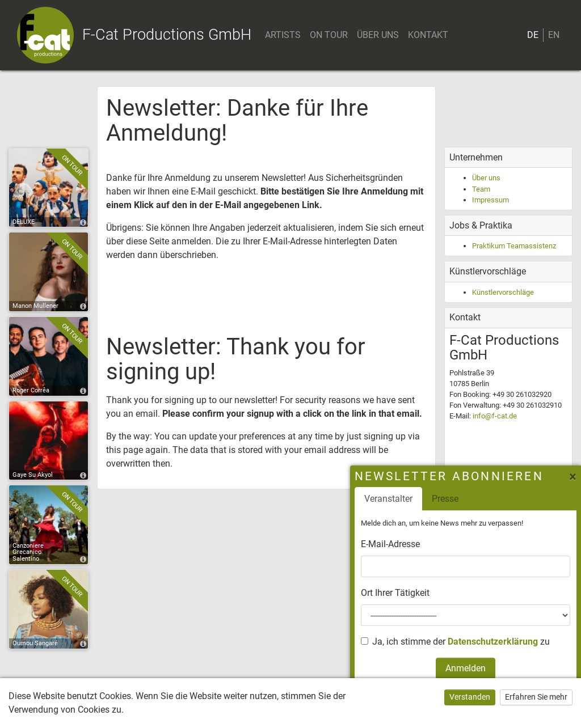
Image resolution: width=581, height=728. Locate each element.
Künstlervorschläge (503, 292)
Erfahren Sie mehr (536, 697)
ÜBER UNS (378, 35)
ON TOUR (329, 35)
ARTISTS (283, 35)
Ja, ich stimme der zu (461, 642)
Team (481, 189)
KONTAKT (428, 35)
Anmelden (466, 668)
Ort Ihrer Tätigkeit (395, 593)
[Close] (571, 477)
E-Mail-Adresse (390, 544)
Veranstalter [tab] (388, 499)
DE (533, 35)
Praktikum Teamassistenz (514, 246)
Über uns (486, 178)
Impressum (491, 200)
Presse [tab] (445, 499)
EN (554, 35)
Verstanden (470, 697)
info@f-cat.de (495, 416)
